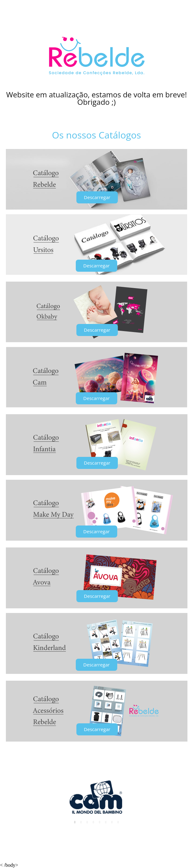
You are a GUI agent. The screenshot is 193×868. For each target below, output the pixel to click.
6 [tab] (106, 822)
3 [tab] (87, 822)
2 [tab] (81, 822)
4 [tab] (93, 822)
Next (180, 797)
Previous (13, 797)
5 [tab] (100, 822)
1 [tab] (75, 822)
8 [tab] (118, 822)
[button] (97, 197)
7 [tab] (112, 822)
